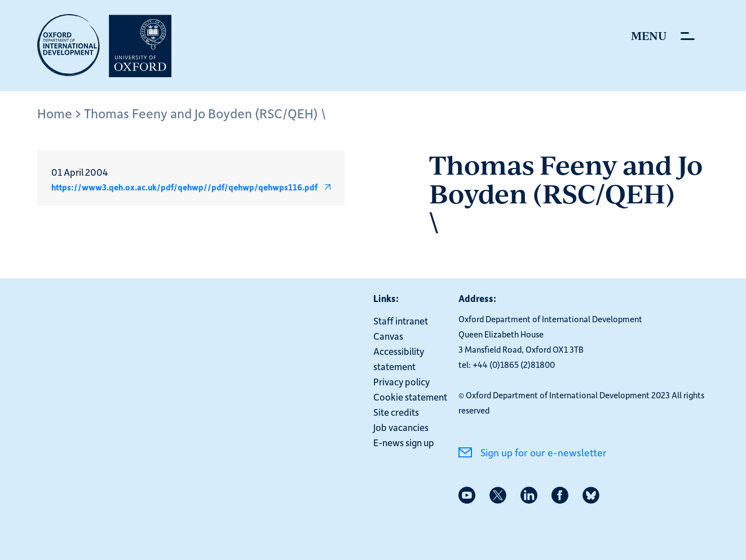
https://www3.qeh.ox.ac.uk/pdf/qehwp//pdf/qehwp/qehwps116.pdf (184, 187)
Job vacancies (401, 427)
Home (55, 113)
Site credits (396, 412)
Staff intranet (401, 321)
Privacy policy (401, 381)
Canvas (388, 336)
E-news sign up (404, 442)
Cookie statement (410, 397)
